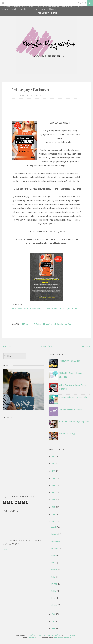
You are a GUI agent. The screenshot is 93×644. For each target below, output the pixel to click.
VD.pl (5, 549)
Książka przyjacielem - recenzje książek (44, 635)
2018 (54, 485)
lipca (53, 563)
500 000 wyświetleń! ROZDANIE (70, 409)
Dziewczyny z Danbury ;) (30, 90)
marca (53, 591)
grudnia (54, 527)
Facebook (27, 324)
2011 (53, 621)
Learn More (43, 13)
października (56, 541)
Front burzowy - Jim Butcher (69, 361)
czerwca (54, 570)
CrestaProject (34, 637)
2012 (54, 614)
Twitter (37, 324)
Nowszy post (7, 346)
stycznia (54, 605)
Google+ (48, 324)
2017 (54, 492)
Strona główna (47, 346)
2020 (54, 471)
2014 (54, 514)
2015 (54, 507)
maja (53, 577)
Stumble (59, 324)
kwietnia (54, 584)
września (54, 548)
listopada (54, 534)
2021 (54, 464)
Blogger (73, 635)
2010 (54, 628)
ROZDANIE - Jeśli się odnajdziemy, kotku (74, 421)
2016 (54, 500)
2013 (54, 521)
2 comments (37, 95)
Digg (68, 324)
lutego (54, 598)
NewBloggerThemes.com (63, 637)
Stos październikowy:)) (67, 434)
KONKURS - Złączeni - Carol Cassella (73, 397)
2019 (54, 478)
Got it (54, 13)
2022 (54, 457)
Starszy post (86, 346)
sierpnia (54, 556)
